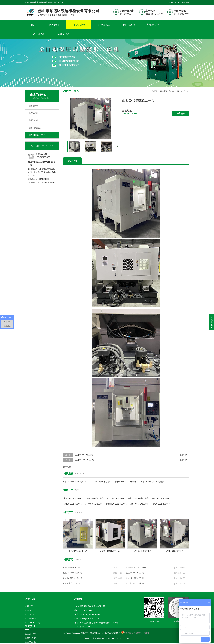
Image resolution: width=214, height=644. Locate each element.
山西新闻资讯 (38, 34)
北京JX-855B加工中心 (73, 498)
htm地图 (125, 638)
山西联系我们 (62, 34)
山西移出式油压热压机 (73, 578)
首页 (33, 25)
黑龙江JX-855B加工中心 (138, 498)
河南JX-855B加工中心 (161, 498)
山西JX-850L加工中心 (84, 455)
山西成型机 (34, 106)
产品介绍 (72, 161)
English (173, 2)
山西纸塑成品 (103, 25)
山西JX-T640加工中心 (73, 567)
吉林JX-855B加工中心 (73, 504)
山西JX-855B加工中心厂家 (75, 482)
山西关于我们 (54, 25)
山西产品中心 (78, 25)
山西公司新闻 (31, 634)
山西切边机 (34, 120)
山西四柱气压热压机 (72, 583)
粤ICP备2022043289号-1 (103, 638)
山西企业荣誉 (153, 25)
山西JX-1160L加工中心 (85, 460)
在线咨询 (181, 113)
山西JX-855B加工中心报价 (100, 482)
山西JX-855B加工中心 (139, 504)
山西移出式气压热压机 (136, 578)
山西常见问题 (31, 642)
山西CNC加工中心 (37, 135)
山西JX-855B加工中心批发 (153, 482)
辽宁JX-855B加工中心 (94, 504)
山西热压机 (34, 113)
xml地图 (118, 638)
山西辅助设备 (35, 128)
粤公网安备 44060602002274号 (137, 633)
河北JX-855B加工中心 (116, 498)
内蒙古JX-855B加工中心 (117, 504)
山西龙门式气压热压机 (136, 583)
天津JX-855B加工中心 (161, 504)
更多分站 (185, 2)
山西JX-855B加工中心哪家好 (126, 482)
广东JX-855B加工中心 (94, 498)
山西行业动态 (31, 638)
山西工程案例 (128, 25)
